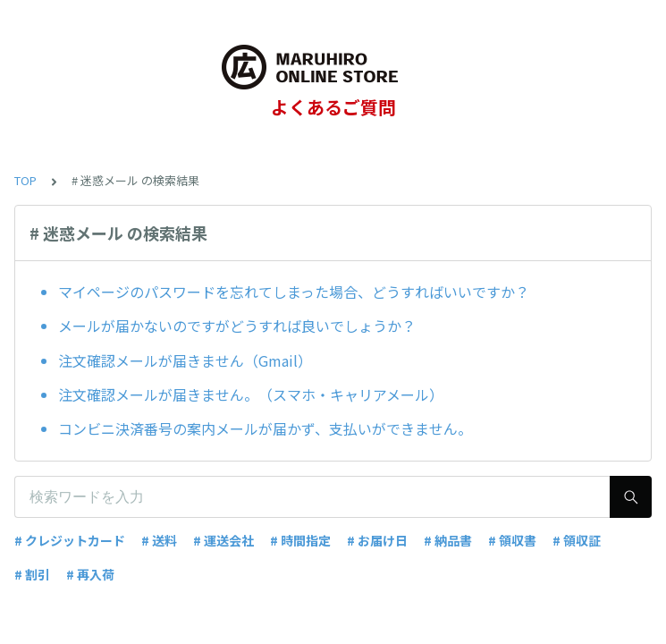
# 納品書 (448, 540)
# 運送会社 (223, 540)
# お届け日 (377, 540)
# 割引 (32, 574)
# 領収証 (577, 540)
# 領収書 (512, 540)
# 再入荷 (90, 574)
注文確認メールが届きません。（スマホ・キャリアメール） (251, 394)
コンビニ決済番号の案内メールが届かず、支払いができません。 (265, 428)
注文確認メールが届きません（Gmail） (185, 360)
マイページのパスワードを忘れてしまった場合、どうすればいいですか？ (294, 292)
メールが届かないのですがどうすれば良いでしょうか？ (237, 326)
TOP (25, 180)
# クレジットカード (70, 540)
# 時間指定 (300, 540)
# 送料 (159, 540)
